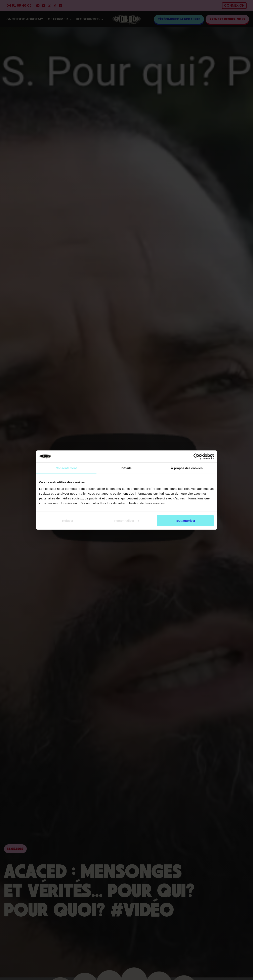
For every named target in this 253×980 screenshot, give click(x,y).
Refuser (68, 520)
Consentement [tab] (66, 468)
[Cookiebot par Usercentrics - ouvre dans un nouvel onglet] (196, 456)
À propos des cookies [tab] (187, 468)
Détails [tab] (127, 468)
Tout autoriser (185, 520)
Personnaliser (127, 520)
